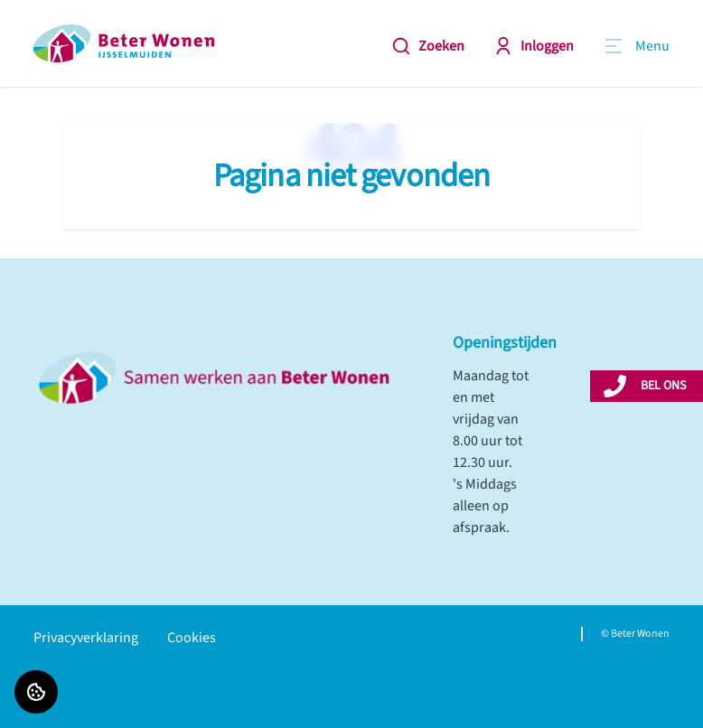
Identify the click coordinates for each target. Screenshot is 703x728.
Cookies (192, 638)
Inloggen (534, 46)
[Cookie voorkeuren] (36, 692)
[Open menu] (636, 46)
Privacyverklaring (86, 638)
